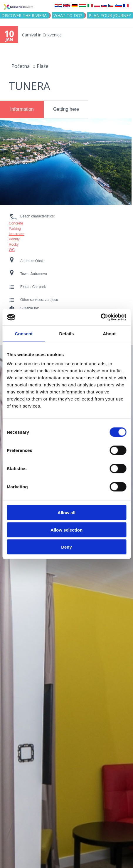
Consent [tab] (24, 333)
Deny (66, 547)
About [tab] (109, 333)
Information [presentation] (22, 109)
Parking (15, 229)
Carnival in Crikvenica (42, 35)
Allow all (66, 513)
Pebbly (14, 239)
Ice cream (17, 234)
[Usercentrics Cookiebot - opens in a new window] (101, 317)
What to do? (68, 15)
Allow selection (66, 530)
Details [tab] (67, 333)
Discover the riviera (24, 15)
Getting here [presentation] (66, 109)
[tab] (22, 110)
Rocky (14, 244)
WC (12, 250)
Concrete (16, 223)
